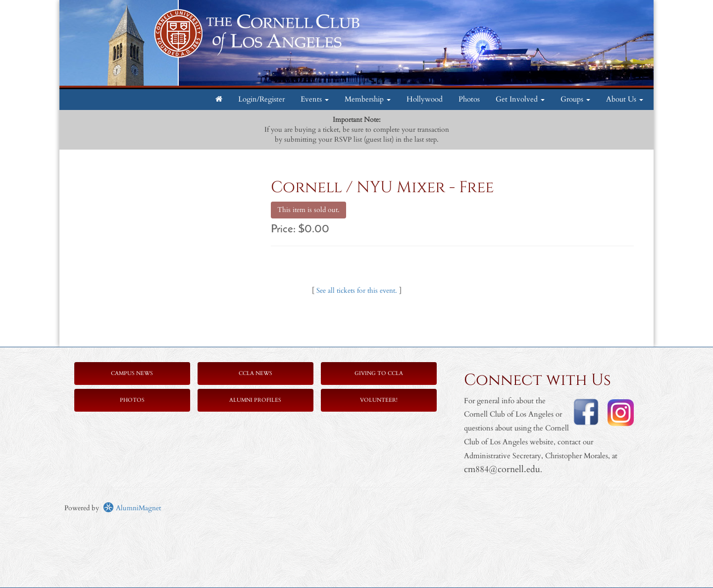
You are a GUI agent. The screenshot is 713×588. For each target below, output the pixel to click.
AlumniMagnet (132, 508)
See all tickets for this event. (357, 291)
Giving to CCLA (379, 373)
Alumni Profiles (255, 400)
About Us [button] (625, 99)
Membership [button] (368, 99)
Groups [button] (575, 99)
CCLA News (255, 373)
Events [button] (315, 99)
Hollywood (425, 99)
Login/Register (261, 99)
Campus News (132, 373)
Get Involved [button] (520, 99)
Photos (469, 99)
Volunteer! (379, 400)
